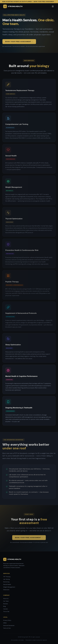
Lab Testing (7, 579)
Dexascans (6, 590)
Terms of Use (7, 628)
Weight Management (9, 587)
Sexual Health (7, 584)
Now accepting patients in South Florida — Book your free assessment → (29, 2)
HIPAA (5, 623)
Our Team (6, 601)
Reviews (6, 604)
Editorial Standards (9, 626)
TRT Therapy (7, 577)
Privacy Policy (7, 620)
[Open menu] (53, 6)
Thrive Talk (6, 612)
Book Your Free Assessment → (19, 42)
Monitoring (6, 582)
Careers (6, 609)
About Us (6, 599)
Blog (4, 606)
